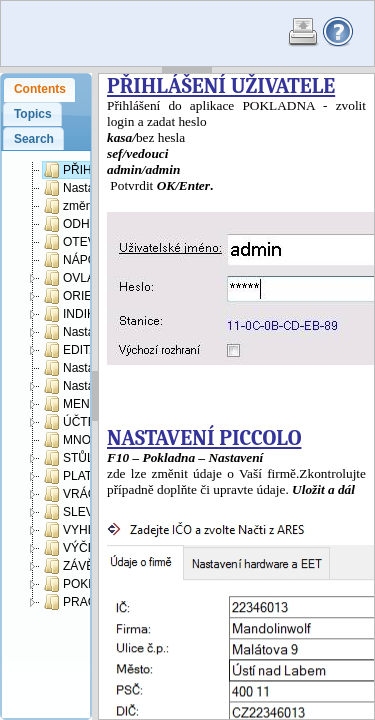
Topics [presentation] (33, 114)
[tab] (39, 89)
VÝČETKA (81, 548)
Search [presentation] (34, 139)
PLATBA (76, 476)
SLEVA (72, 512)
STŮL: (70, 458)
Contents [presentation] (40, 89)
